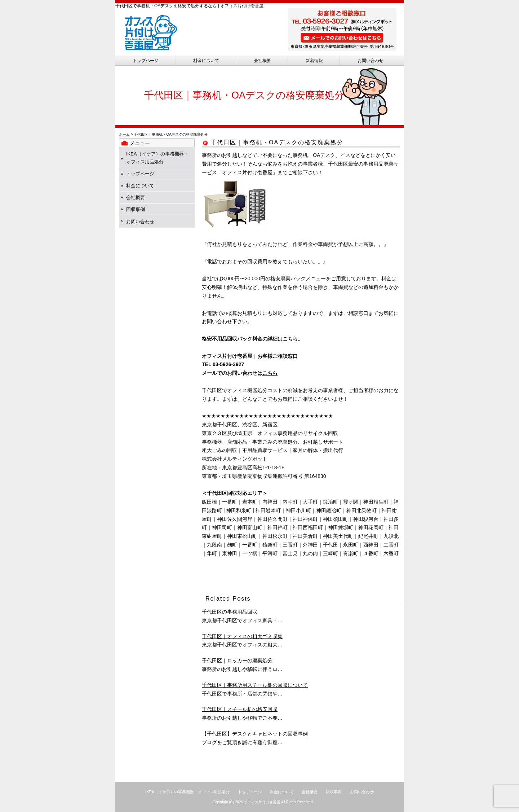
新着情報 (314, 61)
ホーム (124, 134)
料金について (206, 61)
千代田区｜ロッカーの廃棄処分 (237, 660)
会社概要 (262, 61)
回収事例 (136, 209)
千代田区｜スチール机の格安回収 (240, 709)
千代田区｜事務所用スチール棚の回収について (255, 685)
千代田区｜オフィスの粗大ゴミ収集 (242, 636)
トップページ (146, 61)
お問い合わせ (371, 61)
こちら (270, 373)
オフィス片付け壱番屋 (262, 802)
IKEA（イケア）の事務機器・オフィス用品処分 (187, 792)
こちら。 (293, 339)
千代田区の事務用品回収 (230, 612)
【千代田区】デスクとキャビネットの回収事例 (255, 734)
